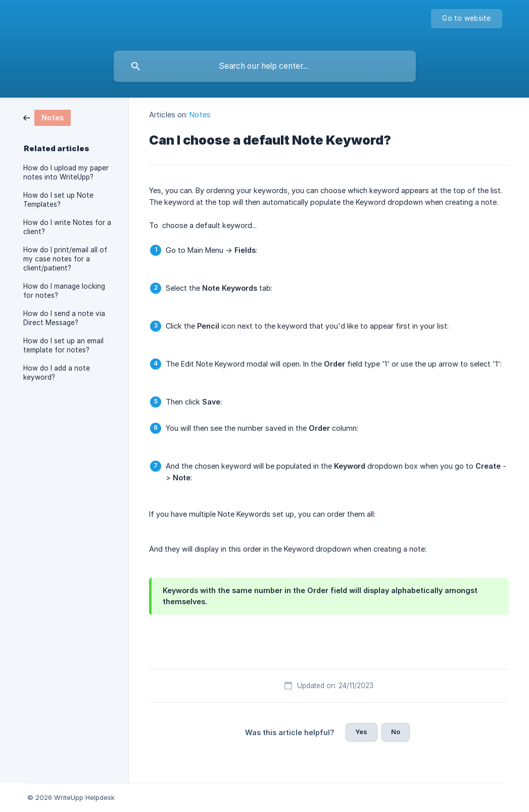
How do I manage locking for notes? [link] (64, 291)
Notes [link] (200, 115)
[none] (466, 19)
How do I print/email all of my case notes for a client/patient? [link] (65, 259)
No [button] (396, 732)
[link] (47, 117)
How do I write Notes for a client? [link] (67, 227)
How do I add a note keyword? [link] (57, 373)
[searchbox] (265, 66)
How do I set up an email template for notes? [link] (63, 345)
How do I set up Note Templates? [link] (58, 200)
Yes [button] (361, 732)
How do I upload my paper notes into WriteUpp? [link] (66, 172)
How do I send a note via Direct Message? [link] (64, 318)
